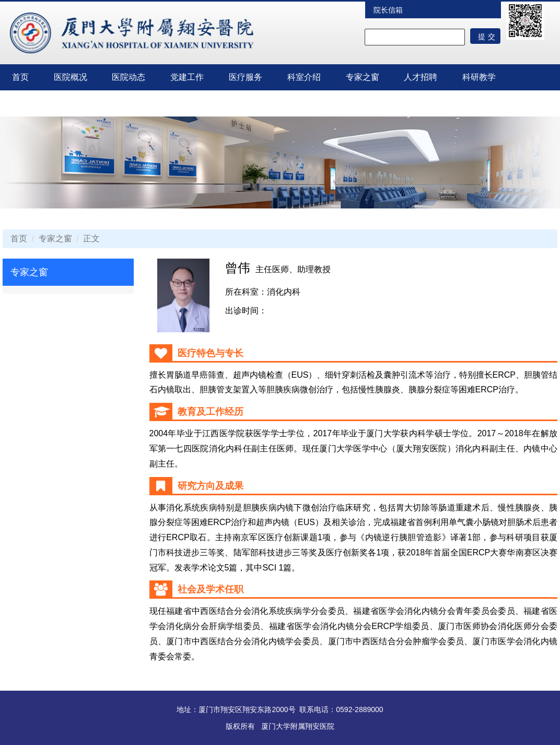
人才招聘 (421, 77)
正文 (91, 238)
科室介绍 (304, 77)
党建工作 (187, 77)
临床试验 (87, 103)
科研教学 (479, 77)
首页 (20, 77)
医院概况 (71, 77)
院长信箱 (388, 10)
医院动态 (129, 77)
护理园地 (29, 103)
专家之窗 (363, 77)
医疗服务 (246, 77)
